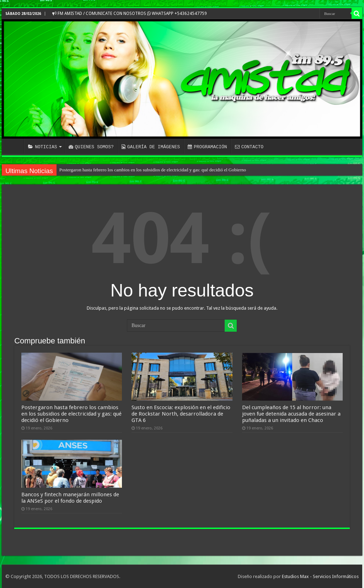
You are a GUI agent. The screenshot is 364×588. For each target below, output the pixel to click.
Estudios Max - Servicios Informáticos (320, 576)
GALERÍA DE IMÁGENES (151, 147)
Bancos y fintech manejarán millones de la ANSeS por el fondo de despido (70, 498)
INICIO (15, 146)
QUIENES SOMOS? (91, 147)
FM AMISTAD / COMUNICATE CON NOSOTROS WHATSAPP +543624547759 (130, 14)
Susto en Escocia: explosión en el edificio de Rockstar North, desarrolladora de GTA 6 (181, 414)
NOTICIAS (42, 147)
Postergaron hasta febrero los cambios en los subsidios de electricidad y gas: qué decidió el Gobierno (153, 170)
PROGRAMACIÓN (207, 147)
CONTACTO (249, 147)
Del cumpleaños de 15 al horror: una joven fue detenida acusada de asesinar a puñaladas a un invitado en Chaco (291, 414)
